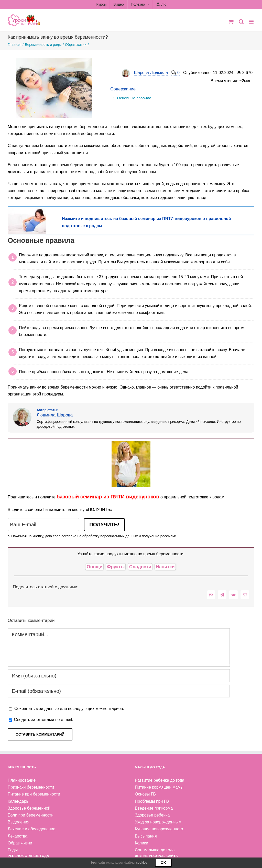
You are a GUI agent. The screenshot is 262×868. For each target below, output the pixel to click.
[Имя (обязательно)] (119, 676)
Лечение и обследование (32, 829)
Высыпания (146, 836)
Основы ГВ (145, 794)
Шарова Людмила (151, 73)
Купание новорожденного (159, 829)
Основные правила (134, 98)
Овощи (94, 567)
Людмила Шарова (55, 415)
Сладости (140, 567)
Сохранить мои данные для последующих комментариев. (69, 709)
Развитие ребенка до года (160, 780)
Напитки (165, 567)
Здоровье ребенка (152, 815)
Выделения (19, 822)
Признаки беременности (31, 787)
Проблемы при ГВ (152, 801)
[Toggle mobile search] (241, 22)
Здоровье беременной (29, 808)
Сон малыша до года (155, 850)
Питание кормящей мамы (159, 787)
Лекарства (18, 836)
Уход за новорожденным (158, 822)
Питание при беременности (34, 794)
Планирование (22, 780)
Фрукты (116, 567)
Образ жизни (20, 843)
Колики (141, 843)
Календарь (18, 801)
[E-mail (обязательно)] (119, 691)
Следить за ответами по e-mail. (41, 720)
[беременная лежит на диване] (27, 211)
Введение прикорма (154, 808)
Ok (163, 863)
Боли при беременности (31, 815)
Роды (13, 850)
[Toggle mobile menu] (252, 22)
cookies (142, 862)
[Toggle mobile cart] (231, 22)
